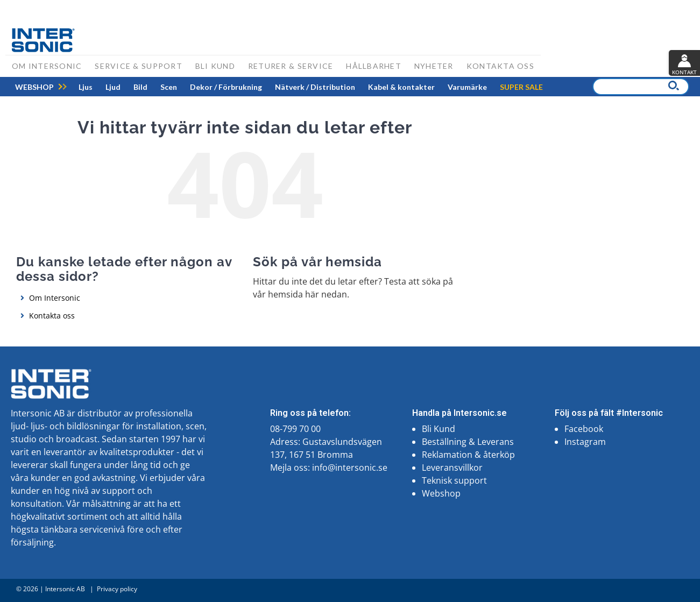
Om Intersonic (47, 66)
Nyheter (434, 66)
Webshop (441, 493)
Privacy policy (117, 589)
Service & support (138, 66)
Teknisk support (454, 480)
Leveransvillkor (452, 468)
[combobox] (641, 87)
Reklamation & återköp (468, 455)
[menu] (279, 87)
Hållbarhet (374, 66)
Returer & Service (291, 66)
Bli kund (215, 66)
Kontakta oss (500, 66)
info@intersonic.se (350, 468)
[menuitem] (86, 87)
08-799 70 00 (295, 429)
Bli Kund (439, 429)
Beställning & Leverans (468, 442)
